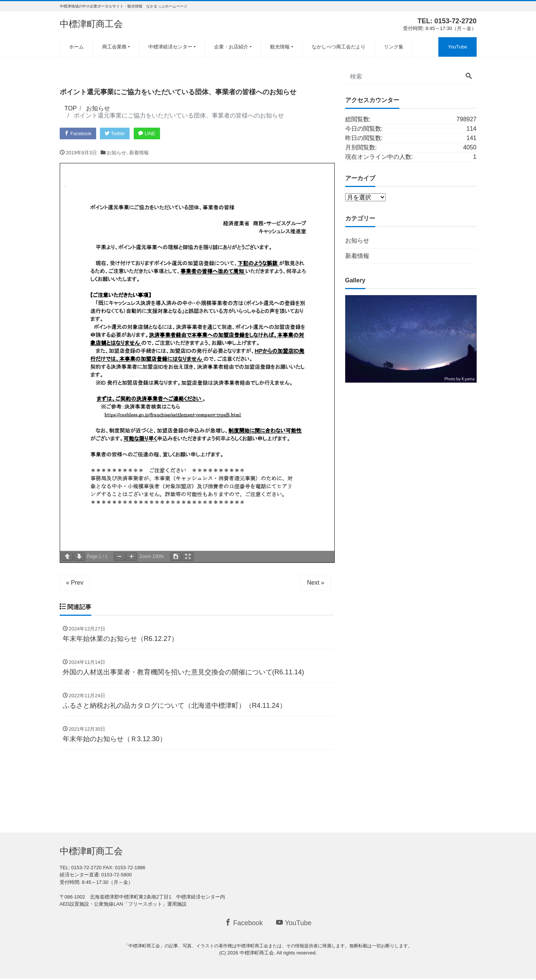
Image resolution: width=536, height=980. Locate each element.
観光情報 (280, 47)
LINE (149, 133)
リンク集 (394, 47)
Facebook (79, 133)
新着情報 (139, 153)
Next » (316, 583)
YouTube (457, 47)
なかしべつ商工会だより (339, 47)
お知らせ (116, 153)
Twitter (116, 133)
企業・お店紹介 (231, 47)
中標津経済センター (170, 47)
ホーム (76, 47)
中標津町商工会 (91, 24)
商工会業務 (114, 47)
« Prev (75, 583)
